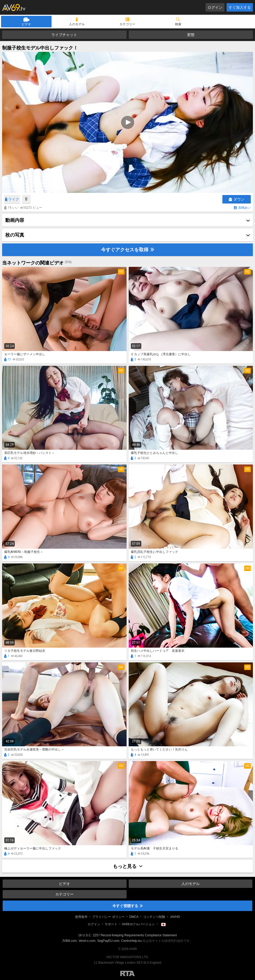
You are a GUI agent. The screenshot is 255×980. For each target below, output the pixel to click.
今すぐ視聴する (127, 906)
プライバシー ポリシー (108, 917)
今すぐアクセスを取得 (127, 250)
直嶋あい (244, 208)
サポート (111, 924)
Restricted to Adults (127, 973)
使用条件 (81, 917)
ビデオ (26, 24)
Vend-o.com (87, 941)
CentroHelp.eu (131, 941)
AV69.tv (14, 7)
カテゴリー (127, 24)
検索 (178, 24)
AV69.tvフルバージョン (138, 924)
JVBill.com (69, 941)
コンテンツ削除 (154, 917)
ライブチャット (64, 35)
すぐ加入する (240, 7)
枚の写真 (15, 235)
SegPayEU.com (108, 941)
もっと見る (128, 866)
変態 (191, 35)
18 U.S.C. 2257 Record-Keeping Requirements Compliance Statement (127, 935)
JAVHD (175, 917)
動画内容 (15, 220)
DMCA (134, 917)
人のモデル (77, 24)
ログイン (215, 7)
